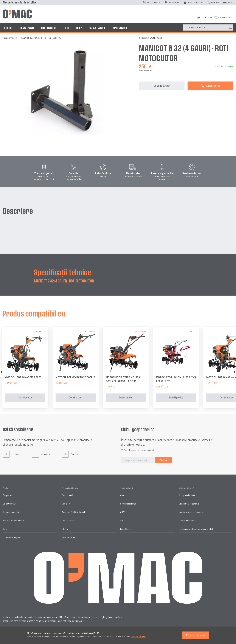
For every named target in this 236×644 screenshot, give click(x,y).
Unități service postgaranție (191, 512)
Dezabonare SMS (69, 537)
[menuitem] (8, 28)
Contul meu (207, 18)
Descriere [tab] (18, 211)
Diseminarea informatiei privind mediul (196, 529)
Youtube (70, 456)
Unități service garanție (189, 504)
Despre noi (8, 495)
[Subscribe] (163, 460)
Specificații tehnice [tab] (63, 272)
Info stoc (65, 529)
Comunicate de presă (12, 537)
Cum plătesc (67, 504)
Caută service (173, 3)
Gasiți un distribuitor (188, 495)
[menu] (118, 28)
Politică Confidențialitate (14, 521)
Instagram (41, 456)
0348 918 (215, 3)
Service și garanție (128, 504)
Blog (5, 529)
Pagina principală (10, 38)
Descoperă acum (138, 637)
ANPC (123, 512)
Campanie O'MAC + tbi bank (73, 512)
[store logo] (17, 14)
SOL (122, 521)
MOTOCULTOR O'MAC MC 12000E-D (75, 377)
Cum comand (67, 495)
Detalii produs (25, 398)
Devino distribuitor (195, 3)
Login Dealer (126, 529)
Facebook (11, 456)
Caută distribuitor (153, 3)
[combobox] (208, 27)
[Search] (230, 28)
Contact (230, 3)
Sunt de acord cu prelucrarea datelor (140, 450)
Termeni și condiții (11, 512)
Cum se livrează (68, 521)
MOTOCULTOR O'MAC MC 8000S (23, 377)
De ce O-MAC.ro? (10, 504)
